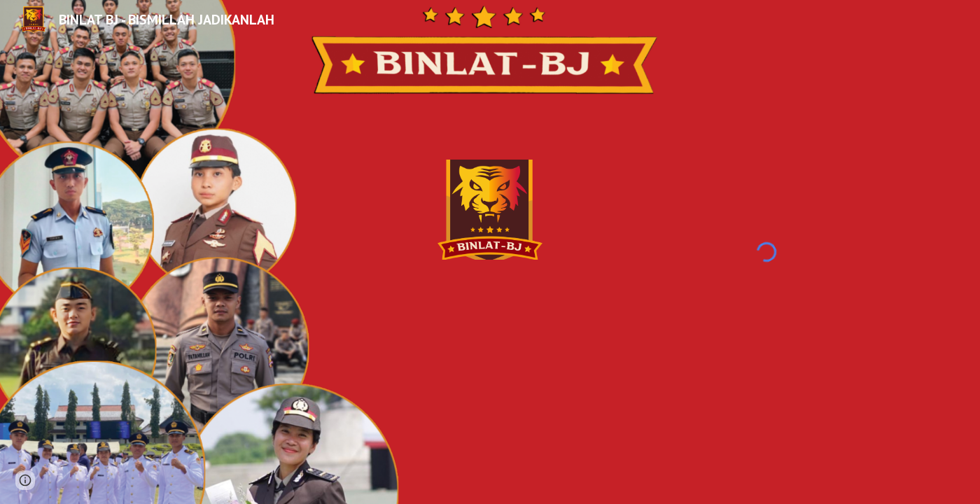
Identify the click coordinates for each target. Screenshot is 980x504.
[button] (25, 480)
